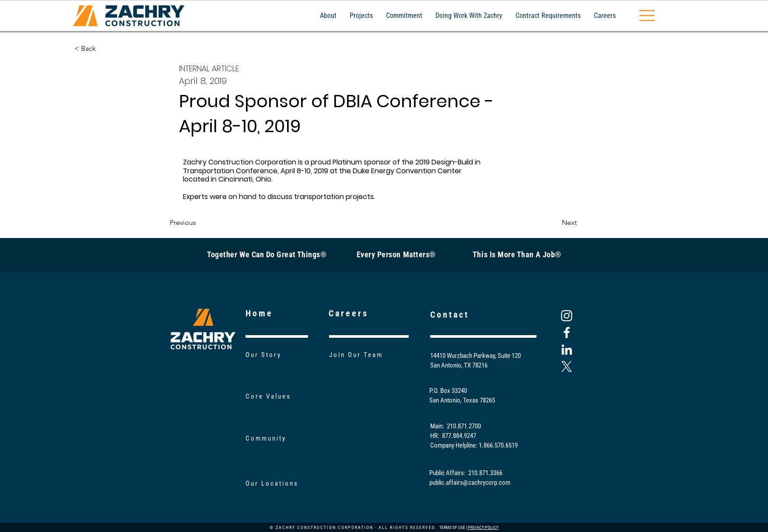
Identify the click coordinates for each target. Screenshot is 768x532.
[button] (647, 16)
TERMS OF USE (452, 527)
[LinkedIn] (567, 350)
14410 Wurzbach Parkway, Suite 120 (475, 356)
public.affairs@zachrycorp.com (470, 483)
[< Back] (103, 49)
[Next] (555, 223)
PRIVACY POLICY (483, 527)
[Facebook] (567, 332)
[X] (567, 367)
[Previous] (199, 223)
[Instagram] (567, 315)
